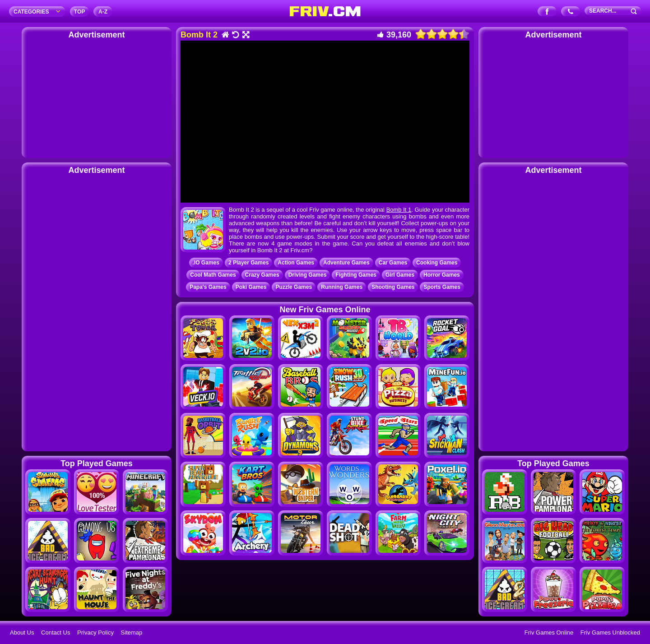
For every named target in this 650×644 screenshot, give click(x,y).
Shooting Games (393, 287)
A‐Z (103, 12)
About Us (22, 632)
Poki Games (251, 287)
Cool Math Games (213, 275)
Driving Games (308, 275)
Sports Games (442, 287)
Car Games (393, 263)
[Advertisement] (97, 97)
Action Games (296, 263)
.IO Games (206, 263)
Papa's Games (208, 287)
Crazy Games (262, 275)
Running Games (342, 287)
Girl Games (400, 275)
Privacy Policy (95, 632)
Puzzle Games (294, 287)
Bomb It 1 (399, 210)
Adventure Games (346, 263)
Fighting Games (356, 275)
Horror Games (442, 275)
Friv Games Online (549, 632)
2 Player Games (248, 263)
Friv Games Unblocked (610, 632)
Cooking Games (437, 263)
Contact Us (56, 632)
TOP (79, 12)
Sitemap (132, 632)
